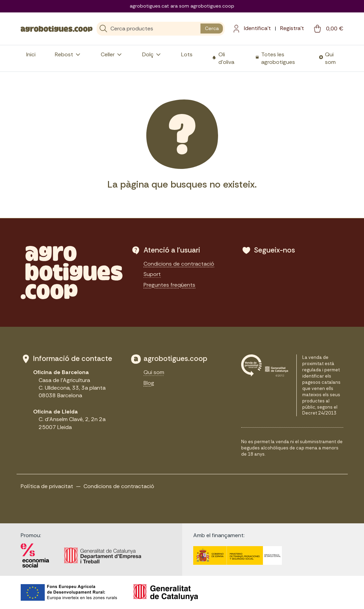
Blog (149, 383)
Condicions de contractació (179, 264)
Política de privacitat (47, 486)
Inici (31, 54)
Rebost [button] (68, 54)
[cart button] (328, 29)
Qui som (330, 58)
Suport (152, 274)
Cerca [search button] (212, 28)
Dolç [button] (152, 54)
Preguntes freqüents (169, 285)
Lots (187, 54)
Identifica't (257, 28)
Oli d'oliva (226, 58)
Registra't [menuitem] (292, 28)
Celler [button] (112, 54)
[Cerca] (149, 29)
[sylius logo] (57, 28)
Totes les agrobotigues (278, 58)
